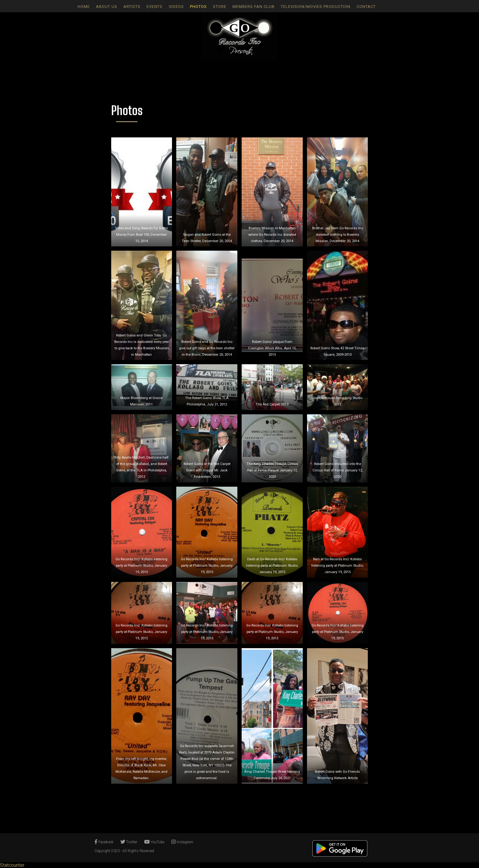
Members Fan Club (254, 7)
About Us (107, 7)
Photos (198, 7)
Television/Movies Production (316, 7)
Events (155, 7)
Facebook (104, 842)
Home (84, 7)
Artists (132, 7)
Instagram (182, 842)
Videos (176, 7)
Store (220, 7)
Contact (366, 7)
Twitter (129, 842)
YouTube (154, 842)
